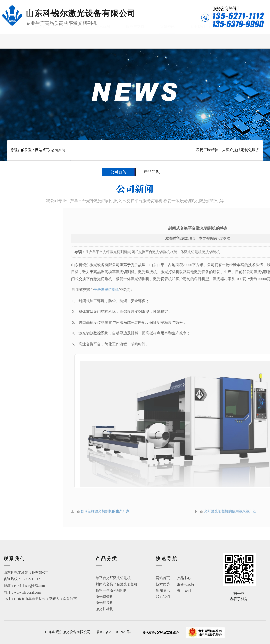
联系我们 (227, 41)
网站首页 (43, 41)
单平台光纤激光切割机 (113, 578)
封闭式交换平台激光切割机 (117, 584)
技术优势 (103, 41)
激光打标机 (104, 609)
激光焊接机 (104, 603)
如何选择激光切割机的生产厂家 (183, 511)
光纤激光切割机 (184, 290)
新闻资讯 (167, 41)
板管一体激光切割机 (111, 590)
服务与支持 (135, 41)
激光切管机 (104, 597)
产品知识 (152, 172)
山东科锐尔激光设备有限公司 (68, 632)
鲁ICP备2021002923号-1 (115, 632)
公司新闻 (118, 172)
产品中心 (73, 41)
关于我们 (197, 41)
